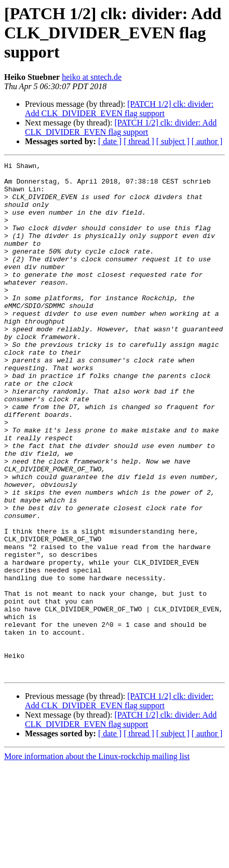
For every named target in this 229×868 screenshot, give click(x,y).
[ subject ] (173, 141)
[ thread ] (139, 141)
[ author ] (207, 141)
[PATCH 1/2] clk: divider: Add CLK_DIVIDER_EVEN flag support (119, 109)
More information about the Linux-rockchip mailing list (97, 859)
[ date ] (110, 141)
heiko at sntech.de (92, 77)
